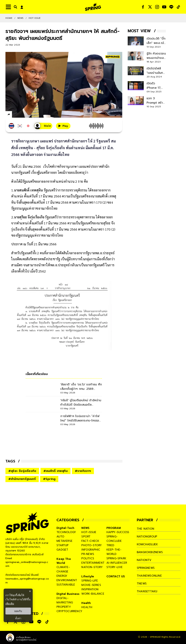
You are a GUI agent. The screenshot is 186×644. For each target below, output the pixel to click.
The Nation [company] (145, 529)
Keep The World (64, 561)
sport (86, 537)
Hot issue (35, 18)
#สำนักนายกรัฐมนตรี (22, 479)
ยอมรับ (18, 611)
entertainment (93, 563)
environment (67, 580)
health (87, 607)
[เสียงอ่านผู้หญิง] (43, 126)
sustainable (66, 585)
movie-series (91, 585)
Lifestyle (88, 576)
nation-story (92, 567)
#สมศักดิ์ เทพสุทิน (55, 471)
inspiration (90, 589)
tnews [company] (142, 584)
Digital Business (68, 594)
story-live (115, 567)
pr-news (88, 554)
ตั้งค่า (18, 618)
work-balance (93, 594)
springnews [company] (146, 568)
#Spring (49, 479)
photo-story (92, 545)
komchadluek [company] (147, 544)
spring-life (90, 581)
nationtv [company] (144, 560)
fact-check (90, 541)
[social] (143, 7)
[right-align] (15, 7)
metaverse (64, 541)
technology (66, 532)
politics (88, 558)
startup (62, 545)
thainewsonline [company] (149, 576)
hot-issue (89, 532)
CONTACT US (116, 576)
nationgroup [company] (147, 537)
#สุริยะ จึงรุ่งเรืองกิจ (22, 471)
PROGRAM (114, 528)
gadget (62, 550)
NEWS (21, 18)
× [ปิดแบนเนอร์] (30, 591)
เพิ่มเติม (10, 604)
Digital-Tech (65, 528)
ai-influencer (117, 563)
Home (9, 18)
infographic (91, 550)
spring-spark (116, 558)
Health (86, 603)
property (64, 607)
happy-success (118, 532)
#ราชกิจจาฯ (83, 471)
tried (110, 545)
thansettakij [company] (147, 591)
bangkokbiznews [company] (150, 552)
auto (60, 537)
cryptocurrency (69, 611)
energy (62, 576)
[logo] (93, 7)
